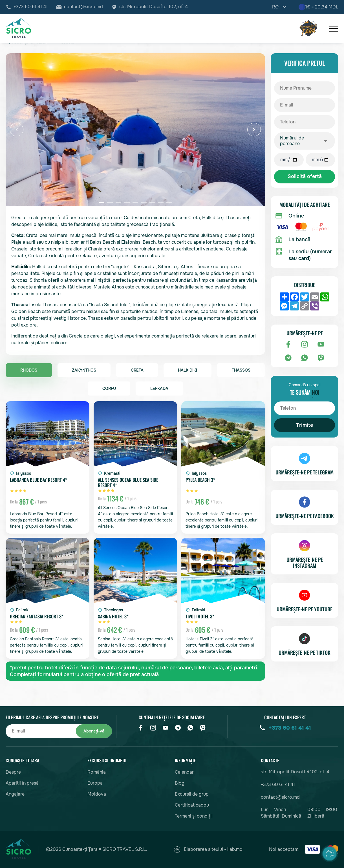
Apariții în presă (22, 783)
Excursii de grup (192, 794)
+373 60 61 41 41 (31, 7)
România (97, 772)
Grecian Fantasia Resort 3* (37, 617)
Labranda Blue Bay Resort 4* (39, 480)
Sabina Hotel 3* (113, 617)
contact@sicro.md (83, 7)
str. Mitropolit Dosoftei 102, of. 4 (154, 7)
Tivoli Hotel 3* (200, 617)
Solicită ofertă (305, 177)
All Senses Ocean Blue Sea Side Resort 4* (128, 483)
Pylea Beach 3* (200, 480)
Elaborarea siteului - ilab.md (208, 849)
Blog (180, 783)
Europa (95, 783)
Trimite (305, 425)
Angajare (15, 794)
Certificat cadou (192, 805)
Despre (13, 772)
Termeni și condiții (194, 816)
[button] (17, 130)
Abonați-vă (91, 731)
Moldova (97, 794)
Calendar (184, 772)
